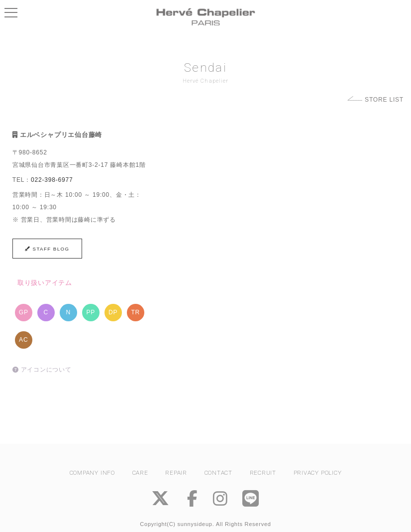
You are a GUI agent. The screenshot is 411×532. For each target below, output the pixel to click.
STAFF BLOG (47, 249)
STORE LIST (384, 100)
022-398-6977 (52, 180)
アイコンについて (42, 370)
